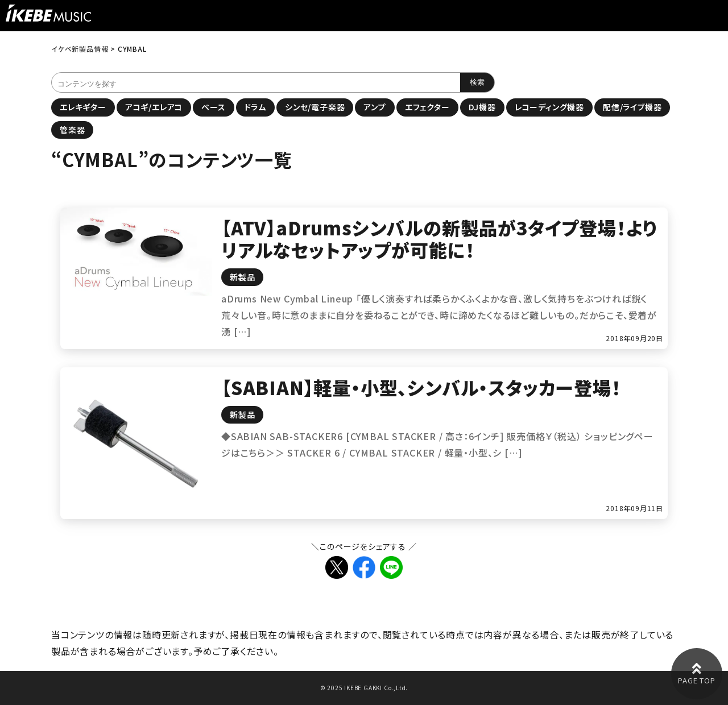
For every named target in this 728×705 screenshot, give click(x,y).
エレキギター (83, 107)
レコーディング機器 (549, 107)
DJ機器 (482, 107)
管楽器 (72, 130)
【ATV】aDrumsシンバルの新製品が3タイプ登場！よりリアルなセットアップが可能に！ (439, 238)
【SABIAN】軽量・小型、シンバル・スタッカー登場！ (421, 387)
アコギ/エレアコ (154, 107)
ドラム (255, 107)
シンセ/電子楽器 (315, 107)
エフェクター (427, 107)
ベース (213, 107)
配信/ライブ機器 (632, 107)
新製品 (242, 277)
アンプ (375, 107)
